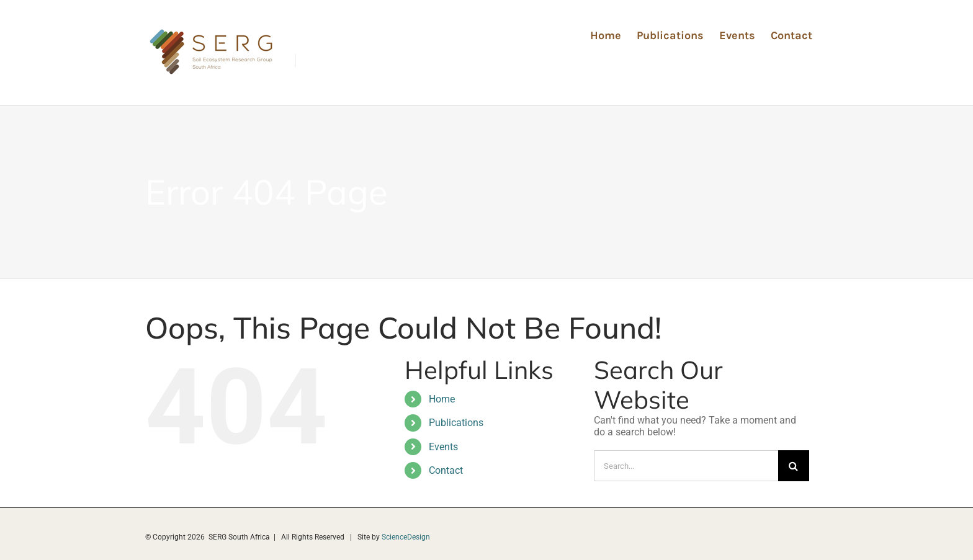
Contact (446, 470)
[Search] (794, 466)
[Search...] (686, 466)
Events (443, 447)
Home (442, 399)
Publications (456, 423)
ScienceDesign (406, 537)
